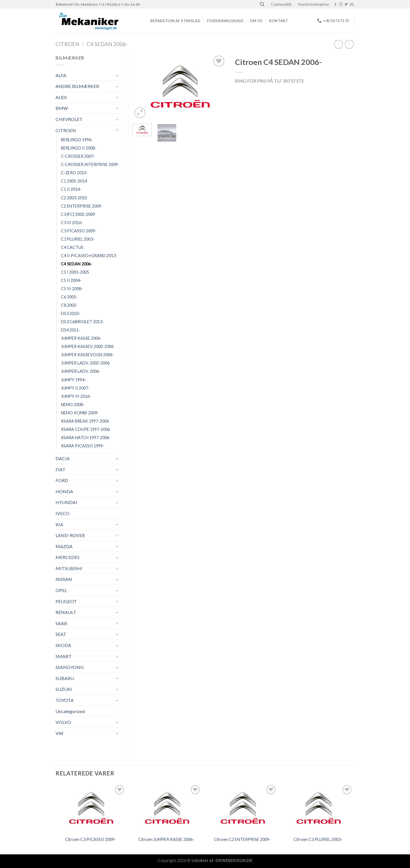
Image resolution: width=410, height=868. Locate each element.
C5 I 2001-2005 (75, 272)
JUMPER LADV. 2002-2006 (85, 363)
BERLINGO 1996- (77, 140)
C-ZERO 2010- (74, 173)
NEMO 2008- (73, 405)
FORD (62, 480)
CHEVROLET (69, 119)
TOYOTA (65, 700)
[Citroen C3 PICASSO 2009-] (91, 808)
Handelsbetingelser (314, 4)
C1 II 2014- (71, 189)
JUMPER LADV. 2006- (81, 371)
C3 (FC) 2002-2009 (78, 214)
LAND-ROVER (70, 535)
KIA (59, 524)
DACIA (63, 458)
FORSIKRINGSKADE (225, 21)
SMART (63, 656)
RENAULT (66, 612)
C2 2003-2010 (74, 198)
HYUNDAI (66, 502)
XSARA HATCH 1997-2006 (85, 438)
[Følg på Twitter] (346, 5)
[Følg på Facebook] (335, 5)
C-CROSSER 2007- (78, 156)
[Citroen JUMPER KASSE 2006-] (166, 808)
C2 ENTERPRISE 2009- (82, 206)
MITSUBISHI (69, 568)
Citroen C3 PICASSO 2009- (91, 839)
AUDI (61, 97)
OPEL (61, 590)
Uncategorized (70, 711)
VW (59, 733)
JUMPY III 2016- (76, 396)
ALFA (61, 75)
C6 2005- (69, 297)
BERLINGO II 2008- (79, 148)
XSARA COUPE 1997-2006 (85, 429)
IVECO (62, 513)
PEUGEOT (66, 601)
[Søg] (262, 4)
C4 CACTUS (72, 247)
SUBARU (65, 678)
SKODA (63, 645)
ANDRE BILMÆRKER (77, 86)
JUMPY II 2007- (75, 388)
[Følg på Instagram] (341, 5)
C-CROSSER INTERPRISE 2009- (90, 164)
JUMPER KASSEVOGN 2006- (87, 355)
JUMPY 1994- (73, 380)
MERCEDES (67, 557)
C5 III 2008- (72, 289)
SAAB (61, 623)
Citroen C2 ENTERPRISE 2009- (242, 839)
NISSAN (64, 579)
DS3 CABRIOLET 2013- (82, 322)
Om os (256, 21)
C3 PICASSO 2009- (79, 231)
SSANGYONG (70, 667)
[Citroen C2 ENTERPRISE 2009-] (242, 808)
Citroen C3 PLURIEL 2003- (318, 839)
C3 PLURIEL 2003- (78, 239)
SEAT (61, 634)
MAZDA (64, 546)
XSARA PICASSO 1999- (83, 446)
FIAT (61, 469)
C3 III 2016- (72, 223)
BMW (62, 108)
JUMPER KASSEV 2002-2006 (87, 346)
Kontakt (279, 21)
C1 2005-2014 (74, 181)
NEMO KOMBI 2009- (80, 413)
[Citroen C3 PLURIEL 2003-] (318, 808)
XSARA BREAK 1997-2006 (85, 421)
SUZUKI (64, 689)
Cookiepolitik (281, 4)
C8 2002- (69, 305)
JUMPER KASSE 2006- (81, 338)
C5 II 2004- (71, 280)
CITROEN (67, 44)
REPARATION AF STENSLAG (176, 21)
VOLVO (63, 722)
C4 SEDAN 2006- (107, 44)
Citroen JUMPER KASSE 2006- (166, 839)
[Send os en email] (352, 5)
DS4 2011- (71, 330)
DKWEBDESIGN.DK (234, 860)
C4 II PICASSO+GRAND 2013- (89, 256)
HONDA (64, 491)
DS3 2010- (71, 313)
